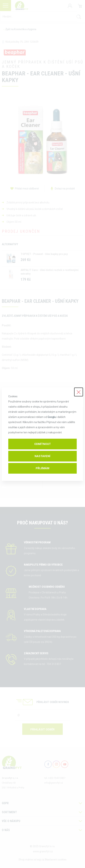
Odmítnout (42, 444)
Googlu (52, 417)
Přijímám (42, 468)
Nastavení (42, 456)
